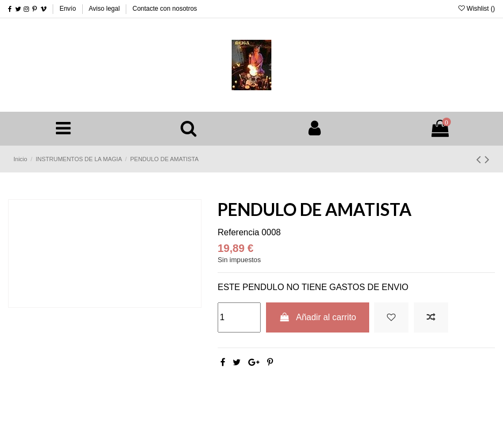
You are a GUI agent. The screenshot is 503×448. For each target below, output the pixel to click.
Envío (69, 9)
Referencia (238, 232)
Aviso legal (105, 9)
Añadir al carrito (318, 317)
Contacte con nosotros (165, 9)
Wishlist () (477, 9)
